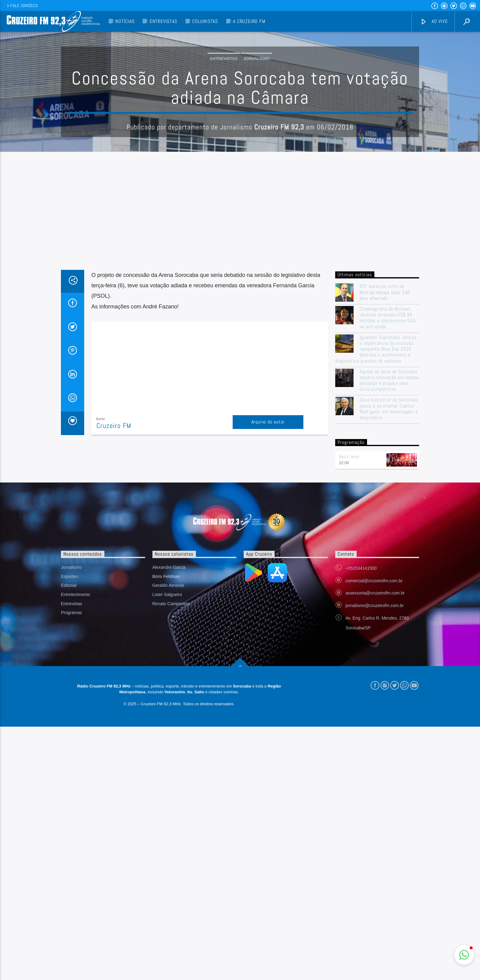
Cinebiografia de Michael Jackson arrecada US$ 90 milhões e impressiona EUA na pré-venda (388, 441)
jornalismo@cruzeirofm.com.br (375, 729)
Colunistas (205, 21)
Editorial (69, 709)
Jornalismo (256, 120)
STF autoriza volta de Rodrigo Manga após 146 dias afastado (385, 416)
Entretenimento (75, 718)
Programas (71, 736)
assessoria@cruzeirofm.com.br (375, 717)
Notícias (125, 21)
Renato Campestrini (171, 727)
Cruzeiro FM (114, 549)
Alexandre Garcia (169, 691)
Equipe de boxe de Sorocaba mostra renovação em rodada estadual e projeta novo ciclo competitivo (389, 504)
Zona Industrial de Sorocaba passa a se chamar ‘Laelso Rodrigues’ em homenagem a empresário (389, 532)
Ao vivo (434, 22)
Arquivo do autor (268, 545)
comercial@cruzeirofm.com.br (374, 704)
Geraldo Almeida (168, 709)
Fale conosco (22, 6)
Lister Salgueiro (167, 718)
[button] (464, 955)
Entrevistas (163, 21)
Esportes (69, 700)
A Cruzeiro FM (249, 21)
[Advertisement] (240, 348)
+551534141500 (361, 692)
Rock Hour (350, 580)
